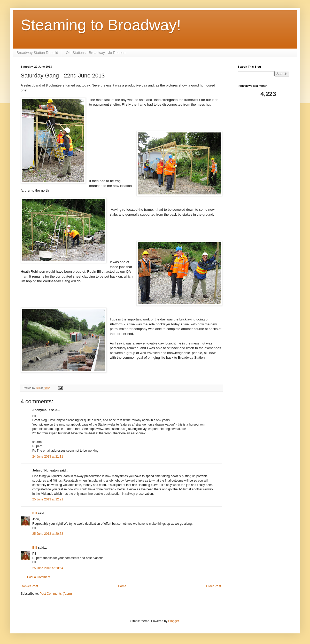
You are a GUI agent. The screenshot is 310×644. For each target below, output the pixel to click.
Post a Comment (39, 577)
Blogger (173, 621)
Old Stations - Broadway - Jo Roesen (96, 53)
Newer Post (30, 586)
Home (122, 586)
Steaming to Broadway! (101, 25)
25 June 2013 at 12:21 (48, 499)
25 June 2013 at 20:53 (48, 534)
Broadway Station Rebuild (37, 53)
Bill (35, 513)
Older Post (214, 586)
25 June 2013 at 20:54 (48, 568)
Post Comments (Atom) (56, 594)
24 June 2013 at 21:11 (48, 457)
